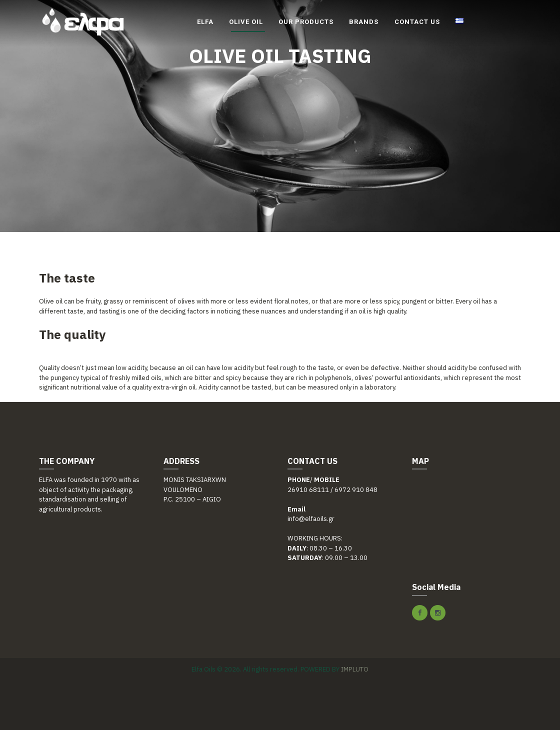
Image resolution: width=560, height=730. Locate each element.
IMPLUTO (355, 669)
